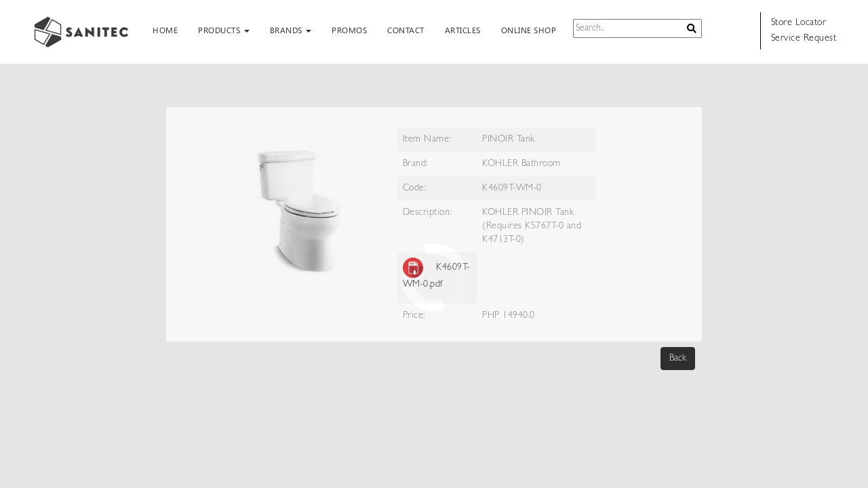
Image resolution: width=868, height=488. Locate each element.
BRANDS (291, 30)
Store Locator (799, 23)
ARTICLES (463, 30)
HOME (165, 30)
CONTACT (406, 30)
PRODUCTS (224, 30)
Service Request (804, 39)
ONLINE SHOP (529, 30)
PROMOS (349, 30)
